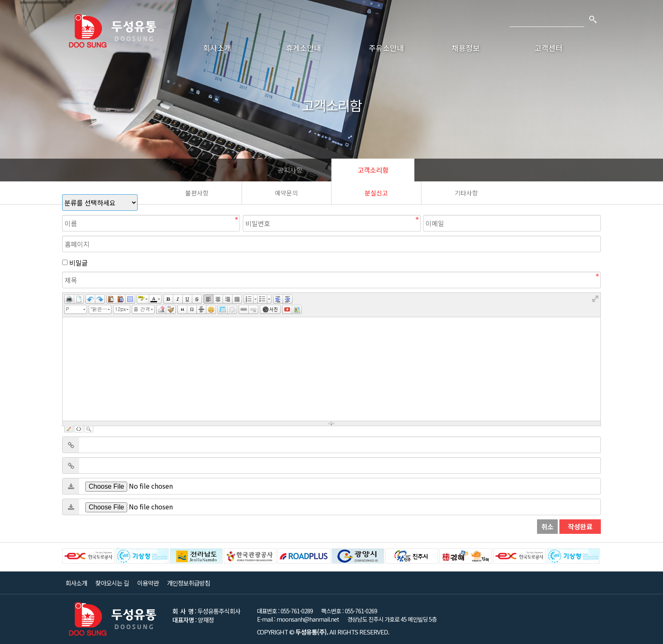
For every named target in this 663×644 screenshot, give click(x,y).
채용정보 (466, 48)
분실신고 (376, 193)
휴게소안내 (304, 48)
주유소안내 (386, 48)
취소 (547, 526)
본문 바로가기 (0, 0)
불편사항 (197, 193)
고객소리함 (373, 170)
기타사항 (466, 193)
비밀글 (79, 263)
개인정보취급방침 (189, 583)
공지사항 (290, 170)
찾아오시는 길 (112, 583)
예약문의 (286, 193)
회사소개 (217, 48)
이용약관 (148, 583)
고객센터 (549, 48)
